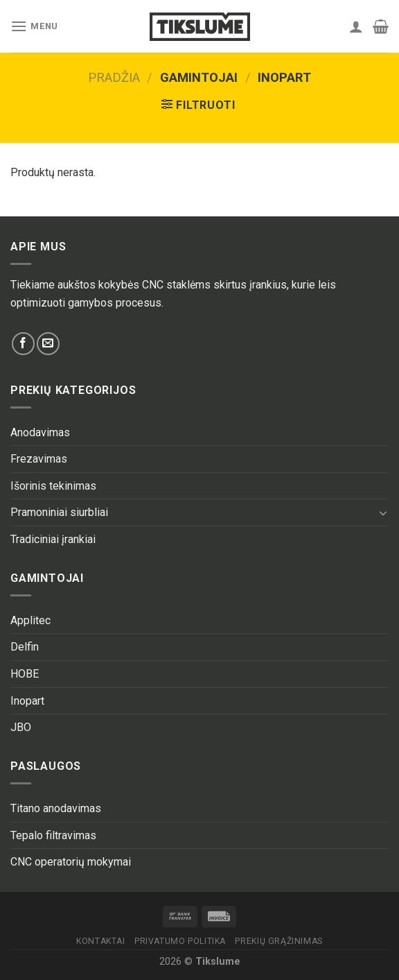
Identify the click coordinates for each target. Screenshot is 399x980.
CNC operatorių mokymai (71, 862)
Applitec (30, 620)
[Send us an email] (48, 344)
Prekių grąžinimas (278, 941)
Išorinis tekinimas (53, 486)
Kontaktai (101, 941)
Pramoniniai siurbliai (59, 512)
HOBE (25, 674)
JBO (21, 727)
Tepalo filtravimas (53, 835)
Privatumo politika (180, 941)
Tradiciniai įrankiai (53, 539)
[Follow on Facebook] (23, 344)
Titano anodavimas (56, 808)
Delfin (25, 647)
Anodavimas (40, 432)
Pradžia (114, 77)
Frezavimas (39, 459)
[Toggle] (383, 513)
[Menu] (34, 26)
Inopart (27, 701)
